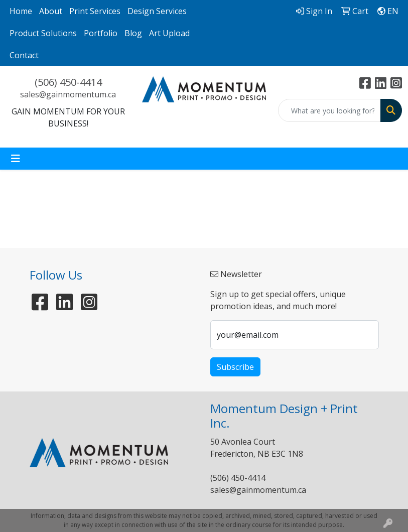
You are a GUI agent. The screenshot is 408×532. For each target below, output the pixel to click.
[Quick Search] (329, 110)
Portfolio (101, 33)
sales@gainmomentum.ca (68, 94)
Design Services (157, 11)
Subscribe (235, 367)
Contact (24, 55)
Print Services (95, 11)
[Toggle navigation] (16, 159)
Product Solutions (43, 33)
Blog (133, 33)
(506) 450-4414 (68, 82)
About (51, 11)
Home (21, 11)
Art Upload (169, 33)
